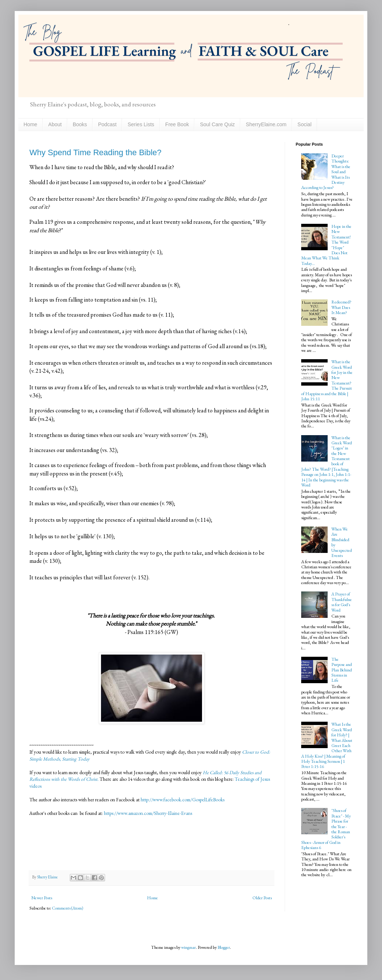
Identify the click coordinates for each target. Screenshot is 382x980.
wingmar (188, 947)
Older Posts (262, 898)
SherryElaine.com (266, 124)
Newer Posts (42, 898)
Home (30, 124)
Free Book (177, 124)
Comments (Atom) (68, 908)
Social (304, 124)
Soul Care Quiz (217, 124)
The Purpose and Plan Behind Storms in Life (342, 670)
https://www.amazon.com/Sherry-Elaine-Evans (147, 813)
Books (80, 124)
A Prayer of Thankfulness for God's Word (342, 602)
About (55, 124)
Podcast (107, 124)
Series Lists (141, 124)
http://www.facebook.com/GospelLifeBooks (183, 800)
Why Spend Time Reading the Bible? (95, 152)
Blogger (224, 947)
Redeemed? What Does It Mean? (341, 307)
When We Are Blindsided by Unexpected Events (342, 542)
